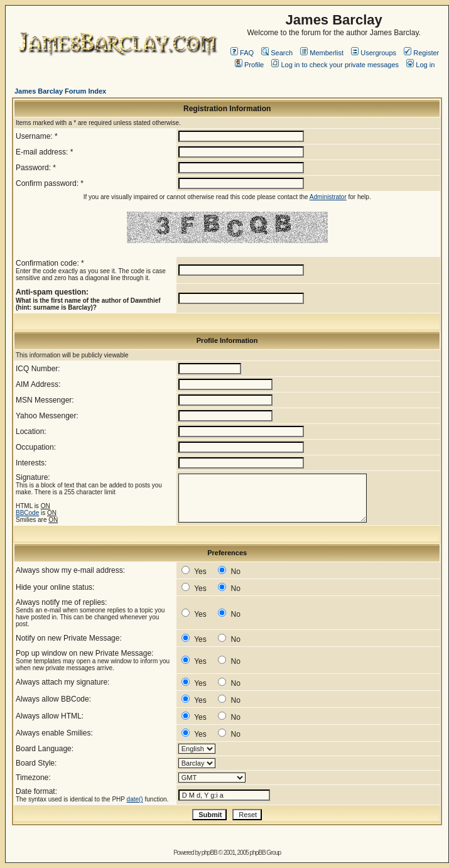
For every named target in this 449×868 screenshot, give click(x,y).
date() (135, 799)
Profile (249, 65)
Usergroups (374, 53)
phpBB (209, 853)
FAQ (242, 53)
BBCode (27, 513)
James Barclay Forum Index (60, 91)
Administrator (328, 197)
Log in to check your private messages (335, 65)
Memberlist (322, 53)
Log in (420, 65)
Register (421, 53)
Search (277, 53)
